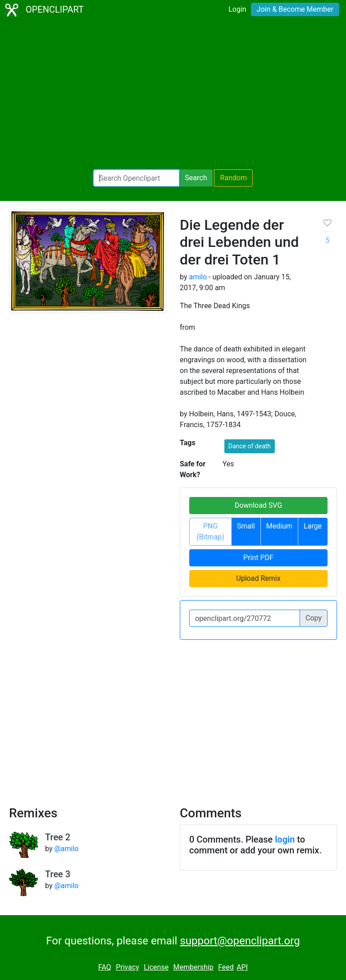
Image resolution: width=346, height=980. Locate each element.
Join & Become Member (295, 9)
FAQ (105, 967)
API (242, 967)
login (285, 839)
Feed (226, 967)
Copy (314, 618)
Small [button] (246, 526)
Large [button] (313, 526)
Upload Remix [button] (258, 578)
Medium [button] (279, 526)
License (156, 967)
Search (196, 178)
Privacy (127, 967)
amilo (198, 277)
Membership (193, 967)
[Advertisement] (173, 95)
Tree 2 (58, 837)
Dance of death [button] (250, 446)
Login (237, 9)
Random (233, 178)
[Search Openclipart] (136, 178)
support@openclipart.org (240, 941)
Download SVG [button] (259, 505)
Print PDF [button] (258, 558)
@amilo (66, 849)
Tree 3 (58, 874)
